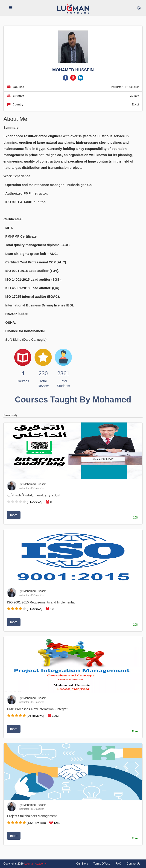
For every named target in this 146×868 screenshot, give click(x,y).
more (14, 515)
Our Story (82, 864)
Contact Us (133, 864)
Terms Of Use (102, 864)
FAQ (118, 864)
